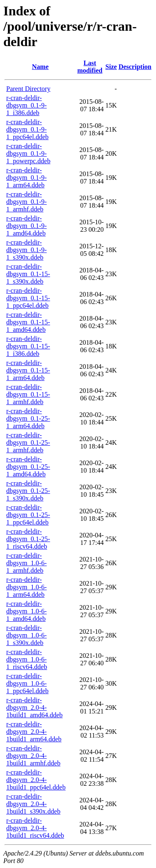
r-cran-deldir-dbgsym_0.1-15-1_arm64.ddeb (28, 370)
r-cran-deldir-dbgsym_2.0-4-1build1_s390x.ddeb (33, 804)
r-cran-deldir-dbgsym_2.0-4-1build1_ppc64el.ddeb (36, 780)
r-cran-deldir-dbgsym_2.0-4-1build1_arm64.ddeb (34, 732)
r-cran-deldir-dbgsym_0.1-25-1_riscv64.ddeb (28, 539)
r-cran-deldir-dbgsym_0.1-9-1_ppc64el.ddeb (27, 129)
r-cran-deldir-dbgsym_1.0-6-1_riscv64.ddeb (27, 659)
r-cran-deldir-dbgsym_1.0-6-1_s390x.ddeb (26, 635)
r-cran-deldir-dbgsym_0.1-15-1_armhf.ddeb (28, 394)
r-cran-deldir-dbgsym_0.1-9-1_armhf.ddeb (26, 202)
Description (135, 67)
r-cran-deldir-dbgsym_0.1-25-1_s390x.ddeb (28, 491)
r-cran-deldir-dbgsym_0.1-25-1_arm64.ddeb (28, 418)
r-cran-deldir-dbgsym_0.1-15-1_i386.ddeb (28, 346)
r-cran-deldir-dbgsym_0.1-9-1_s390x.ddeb (26, 250)
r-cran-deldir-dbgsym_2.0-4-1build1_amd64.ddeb (35, 707)
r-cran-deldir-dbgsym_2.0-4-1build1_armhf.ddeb (33, 756)
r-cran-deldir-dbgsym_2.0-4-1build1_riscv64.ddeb (35, 828)
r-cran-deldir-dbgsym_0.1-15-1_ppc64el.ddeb (28, 298)
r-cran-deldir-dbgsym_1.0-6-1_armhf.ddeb (26, 563)
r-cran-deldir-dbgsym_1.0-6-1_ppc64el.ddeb (27, 683)
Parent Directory (28, 89)
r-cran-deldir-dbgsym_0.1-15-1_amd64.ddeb (28, 322)
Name (40, 67)
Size (111, 67)
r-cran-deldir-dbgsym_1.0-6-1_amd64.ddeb (26, 611)
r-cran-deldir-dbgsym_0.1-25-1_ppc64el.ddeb (28, 515)
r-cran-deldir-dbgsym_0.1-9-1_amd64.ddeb (26, 226)
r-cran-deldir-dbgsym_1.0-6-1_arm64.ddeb (26, 587)
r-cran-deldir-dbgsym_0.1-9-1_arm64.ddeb (26, 178)
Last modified (90, 67)
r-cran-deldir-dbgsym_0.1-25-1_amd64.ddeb (28, 467)
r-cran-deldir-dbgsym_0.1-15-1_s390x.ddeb (28, 274)
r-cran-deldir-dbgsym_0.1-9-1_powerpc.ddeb (28, 153)
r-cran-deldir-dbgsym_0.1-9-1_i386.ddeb (26, 105)
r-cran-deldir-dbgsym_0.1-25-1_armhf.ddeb (28, 443)
